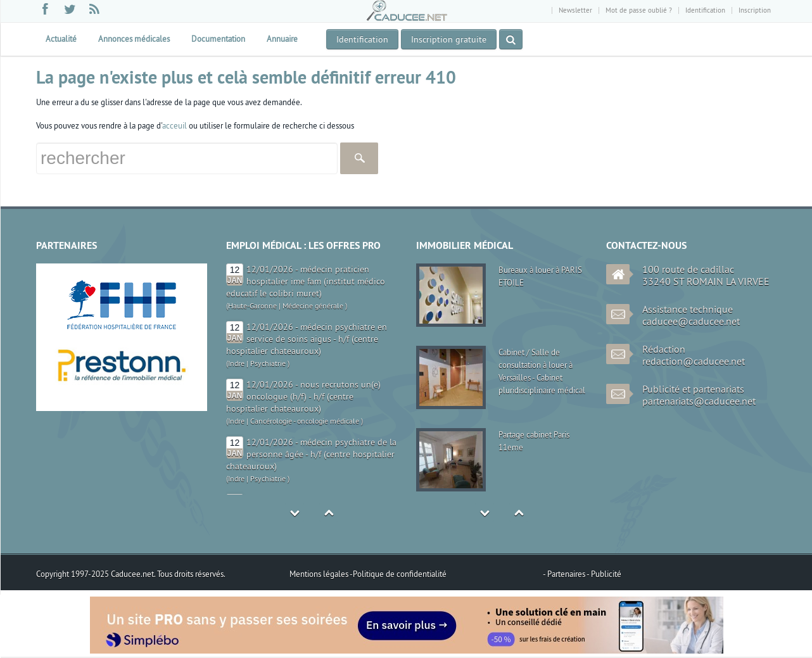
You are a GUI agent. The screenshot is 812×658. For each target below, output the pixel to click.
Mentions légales (320, 574)
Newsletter (575, 10)
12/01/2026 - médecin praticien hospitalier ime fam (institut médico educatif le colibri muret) (306, 281)
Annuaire (282, 39)
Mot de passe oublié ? (639, 10)
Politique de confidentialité (400, 574)
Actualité (61, 39)
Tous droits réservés (190, 574)
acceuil (174, 125)
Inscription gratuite (449, 39)
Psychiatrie (268, 363)
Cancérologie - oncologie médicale (305, 421)
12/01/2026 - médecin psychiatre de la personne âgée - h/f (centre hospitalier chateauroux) (311, 454)
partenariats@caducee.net (699, 401)
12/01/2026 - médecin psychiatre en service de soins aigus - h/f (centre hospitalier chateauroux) (307, 339)
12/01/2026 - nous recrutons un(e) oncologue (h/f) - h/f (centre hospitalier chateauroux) (303, 396)
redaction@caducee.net (694, 361)
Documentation (218, 39)
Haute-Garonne (252, 306)
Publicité (606, 574)
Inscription (755, 10)
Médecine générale (313, 306)
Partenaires (567, 574)
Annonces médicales (134, 39)
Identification (705, 10)
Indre (236, 363)
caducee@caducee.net (691, 321)
